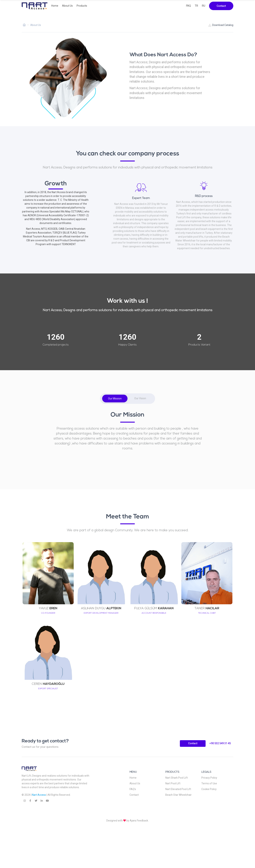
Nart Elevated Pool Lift (178, 789)
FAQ (188, 6)
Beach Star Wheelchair (178, 795)
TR (196, 6)
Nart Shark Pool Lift (177, 778)
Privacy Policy (209, 778)
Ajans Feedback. (139, 821)
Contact (221, 6)
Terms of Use (209, 783)
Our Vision (140, 398)
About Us (67, 6)
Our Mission (115, 399)
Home (55, 6)
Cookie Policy (209, 789)
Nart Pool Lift (173, 783)
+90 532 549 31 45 (220, 743)
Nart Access (39, 795)
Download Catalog (221, 25)
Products (82, 6)
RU (204, 6)
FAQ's (133, 789)
